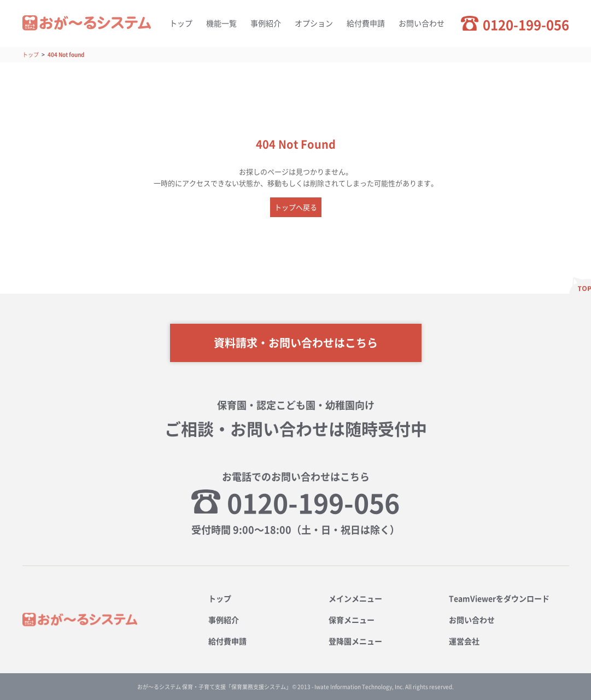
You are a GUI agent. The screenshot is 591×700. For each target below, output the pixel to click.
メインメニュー (355, 598)
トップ (181, 23)
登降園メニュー (355, 641)
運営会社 (464, 641)
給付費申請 (366, 23)
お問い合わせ (422, 23)
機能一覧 (221, 23)
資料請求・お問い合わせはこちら (296, 343)
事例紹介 (266, 23)
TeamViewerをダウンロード (499, 598)
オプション (314, 23)
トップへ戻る (296, 207)
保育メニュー (352, 620)
